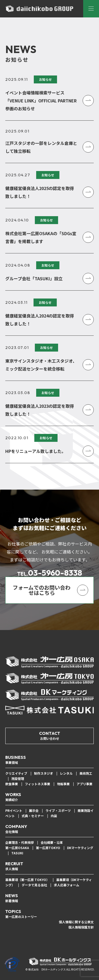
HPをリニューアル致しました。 (36, 451)
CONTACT (49, 736)
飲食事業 (12, 784)
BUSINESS (16, 760)
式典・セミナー (33, 816)
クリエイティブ (16, 773)
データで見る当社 (34, 885)
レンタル (66, 773)
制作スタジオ (44, 773)
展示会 (34, 810)
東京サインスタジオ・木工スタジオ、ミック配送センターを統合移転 (41, 365)
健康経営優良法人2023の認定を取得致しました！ (40, 410)
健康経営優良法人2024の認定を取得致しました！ (40, 320)
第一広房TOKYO (48, 848)
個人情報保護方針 (81, 927)
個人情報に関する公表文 (76, 922)
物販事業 (63, 784)
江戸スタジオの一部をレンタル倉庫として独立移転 (41, 147)
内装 (54, 816)
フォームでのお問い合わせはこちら (42, 590)
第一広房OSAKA (17, 848)
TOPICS (21, 914)
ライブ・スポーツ (58, 810)
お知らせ (45, 79)
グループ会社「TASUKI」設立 (34, 278)
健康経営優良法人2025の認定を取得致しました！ (40, 192)
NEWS (12, 898)
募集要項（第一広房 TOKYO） (27, 880)
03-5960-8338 (50, 573)
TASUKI (17, 853)
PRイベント (14, 810)
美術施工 (86, 773)
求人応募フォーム (67, 885)
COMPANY (16, 829)
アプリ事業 (84, 784)
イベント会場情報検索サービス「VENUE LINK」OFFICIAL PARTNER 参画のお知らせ (41, 101)
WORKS (13, 797)
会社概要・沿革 (52, 842)
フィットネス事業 (37, 784)
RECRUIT (14, 866)
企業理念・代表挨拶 (20, 842)
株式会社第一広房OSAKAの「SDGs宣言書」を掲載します (41, 237)
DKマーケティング (80, 848)
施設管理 (18, 778)
